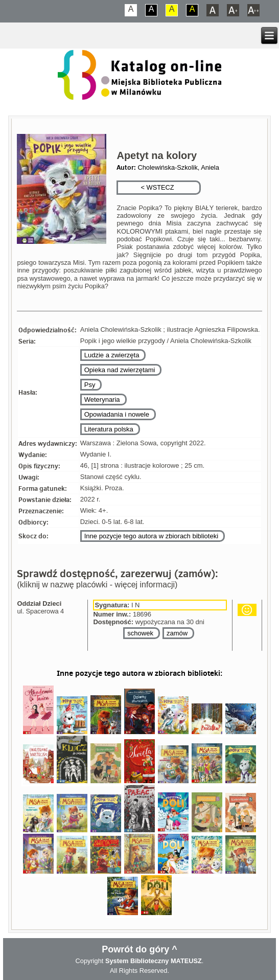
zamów (177, 633)
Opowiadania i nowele (117, 414)
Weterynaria (102, 400)
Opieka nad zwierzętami (120, 370)
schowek (140, 633)
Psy (90, 385)
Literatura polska (109, 429)
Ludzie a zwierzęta (112, 355)
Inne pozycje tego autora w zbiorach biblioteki (151, 536)
